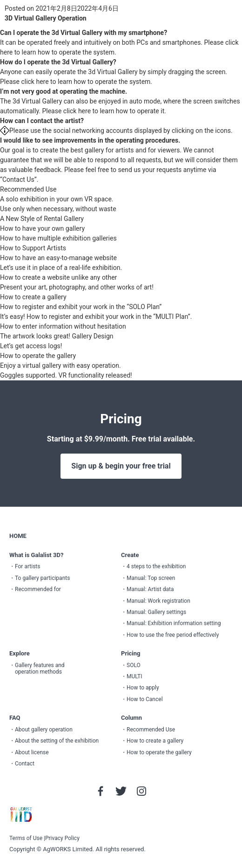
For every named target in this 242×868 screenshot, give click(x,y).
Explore (20, 653)
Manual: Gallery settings (156, 612)
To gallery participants (42, 578)
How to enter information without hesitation (63, 326)
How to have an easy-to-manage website (58, 258)
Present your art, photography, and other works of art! (77, 287)
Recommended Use (28, 189)
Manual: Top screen (151, 578)
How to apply (143, 688)
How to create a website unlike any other (58, 277)
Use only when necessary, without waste (58, 209)
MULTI (134, 676)
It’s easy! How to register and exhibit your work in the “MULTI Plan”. (96, 317)
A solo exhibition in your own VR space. (57, 199)
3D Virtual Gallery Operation (46, 18)
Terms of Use (26, 838)
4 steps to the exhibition (156, 566)
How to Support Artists (33, 248)
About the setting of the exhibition (57, 741)
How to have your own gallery (42, 228)
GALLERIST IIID (21, 815)
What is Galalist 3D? (36, 555)
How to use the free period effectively (173, 635)
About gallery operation (44, 730)
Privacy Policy (62, 838)
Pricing (131, 653)
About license (32, 752)
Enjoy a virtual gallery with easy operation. (60, 365)
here (6, 52)
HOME (18, 536)
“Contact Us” (18, 179)
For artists (27, 566)
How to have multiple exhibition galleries (58, 238)
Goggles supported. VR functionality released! (66, 375)
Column (131, 718)
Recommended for (38, 589)
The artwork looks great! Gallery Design (57, 336)
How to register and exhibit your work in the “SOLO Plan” (81, 307)
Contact (25, 764)
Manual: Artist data (150, 589)
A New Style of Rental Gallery (42, 219)
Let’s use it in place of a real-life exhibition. (61, 268)
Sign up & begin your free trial (121, 466)
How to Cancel (145, 699)
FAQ (15, 718)
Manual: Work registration (158, 601)
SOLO (134, 665)
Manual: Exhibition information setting (174, 623)
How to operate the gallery (38, 356)
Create (130, 555)
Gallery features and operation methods (40, 668)
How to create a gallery (33, 297)
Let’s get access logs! (31, 346)
